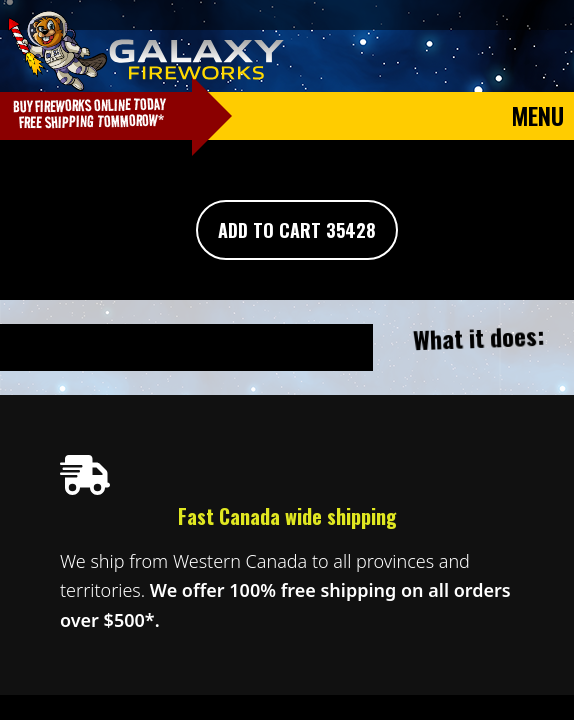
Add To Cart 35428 (297, 230)
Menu (537, 115)
